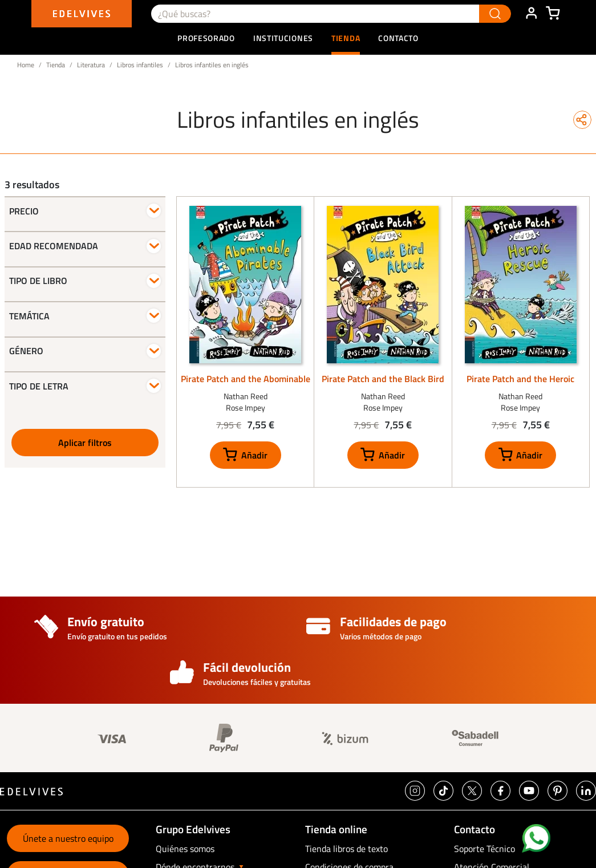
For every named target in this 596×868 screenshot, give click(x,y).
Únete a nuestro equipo (68, 838)
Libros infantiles (140, 65)
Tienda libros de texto (346, 849)
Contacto (398, 38)
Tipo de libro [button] (38, 281)
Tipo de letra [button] (39, 386)
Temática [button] (29, 316)
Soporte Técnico (484, 849)
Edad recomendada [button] (54, 246)
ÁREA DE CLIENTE (531, 14)
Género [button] (26, 351)
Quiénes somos (185, 849)
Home (26, 65)
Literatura (91, 65)
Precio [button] (24, 211)
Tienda (56, 65)
